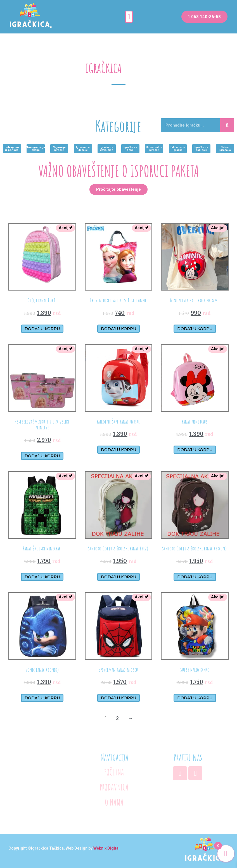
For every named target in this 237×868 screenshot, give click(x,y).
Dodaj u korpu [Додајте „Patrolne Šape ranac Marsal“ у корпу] (118, 450)
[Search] (227, 125)
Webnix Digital (106, 846)
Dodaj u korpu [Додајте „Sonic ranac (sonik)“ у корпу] (42, 698)
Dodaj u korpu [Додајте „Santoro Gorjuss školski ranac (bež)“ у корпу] (118, 577)
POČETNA (114, 772)
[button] (129, 17)
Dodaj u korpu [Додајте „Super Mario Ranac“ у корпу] (195, 698)
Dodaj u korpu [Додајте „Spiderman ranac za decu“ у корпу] (118, 698)
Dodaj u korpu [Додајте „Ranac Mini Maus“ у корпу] (195, 450)
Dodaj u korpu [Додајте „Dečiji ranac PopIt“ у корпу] (42, 328)
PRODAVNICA (114, 786)
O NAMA (114, 801)
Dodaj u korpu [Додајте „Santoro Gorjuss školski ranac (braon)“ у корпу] (195, 577)
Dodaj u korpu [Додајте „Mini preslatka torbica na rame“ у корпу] (195, 328)
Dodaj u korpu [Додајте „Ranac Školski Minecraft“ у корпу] (42, 577)
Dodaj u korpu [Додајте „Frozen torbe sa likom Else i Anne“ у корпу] (118, 328)
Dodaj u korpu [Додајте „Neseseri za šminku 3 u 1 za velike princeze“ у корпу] (42, 456)
